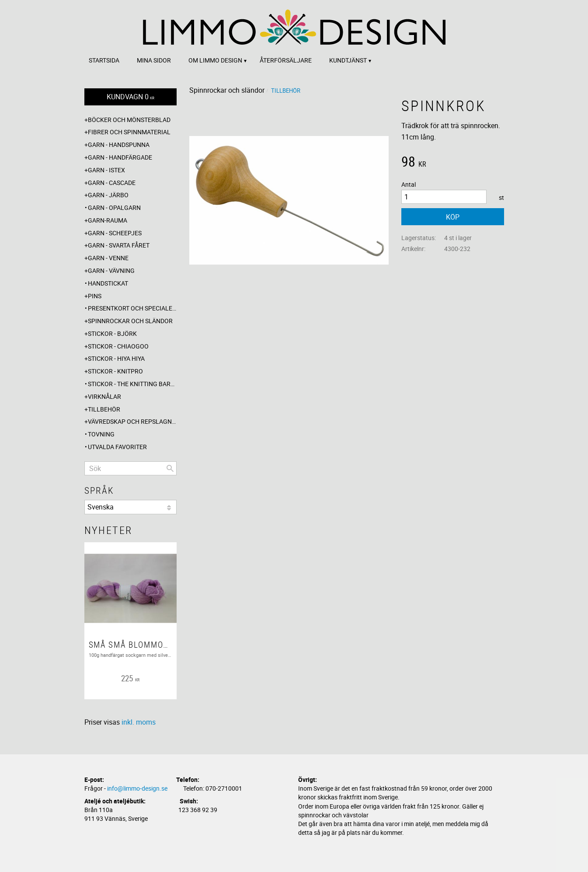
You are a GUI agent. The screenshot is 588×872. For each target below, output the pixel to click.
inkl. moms (139, 722)
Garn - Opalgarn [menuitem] (114, 208)
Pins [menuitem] (95, 296)
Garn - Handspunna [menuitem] (119, 145)
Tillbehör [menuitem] (104, 409)
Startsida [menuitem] (104, 60)
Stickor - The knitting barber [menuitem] (132, 384)
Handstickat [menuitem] (108, 283)
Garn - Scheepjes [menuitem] (115, 233)
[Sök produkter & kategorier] (130, 468)
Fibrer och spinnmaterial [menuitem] (129, 132)
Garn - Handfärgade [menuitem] (120, 157)
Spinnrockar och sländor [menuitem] (130, 321)
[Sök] (170, 468)
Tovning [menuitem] (101, 434)
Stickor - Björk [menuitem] (112, 333)
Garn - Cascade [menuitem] (112, 183)
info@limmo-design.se (137, 788)
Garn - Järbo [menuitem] (108, 195)
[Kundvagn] (130, 97)
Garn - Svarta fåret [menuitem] (119, 245)
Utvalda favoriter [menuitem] (117, 447)
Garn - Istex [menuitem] (106, 170)
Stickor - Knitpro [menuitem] (115, 371)
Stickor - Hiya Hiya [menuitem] (116, 358)
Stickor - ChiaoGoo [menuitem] (118, 346)
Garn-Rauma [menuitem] (108, 220)
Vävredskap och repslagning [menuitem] (132, 421)
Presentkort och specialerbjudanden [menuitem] (132, 308)
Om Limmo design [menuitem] (215, 60)
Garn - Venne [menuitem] (108, 258)
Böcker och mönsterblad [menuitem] (129, 120)
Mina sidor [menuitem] (154, 60)
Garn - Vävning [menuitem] (111, 270)
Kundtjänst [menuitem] (348, 60)
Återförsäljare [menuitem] (286, 60)
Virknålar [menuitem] (104, 396)
